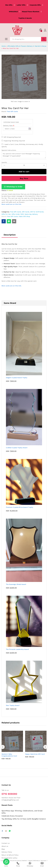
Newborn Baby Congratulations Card (9, 755)
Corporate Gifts (35, 5)
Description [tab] (10, 235)
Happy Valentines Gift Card (35, 754)
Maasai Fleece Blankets (31, 12)
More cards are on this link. (12, 204)
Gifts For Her (6, 214)
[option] (12, 747)
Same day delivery (31, 214)
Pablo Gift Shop (24, 216)
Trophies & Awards (25, 18)
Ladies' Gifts (21, 5)
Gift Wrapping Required (12, 137)
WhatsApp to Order (14, 187)
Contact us (6, 843)
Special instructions (9, 150)
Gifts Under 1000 (18, 214)
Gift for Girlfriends (37, 212)
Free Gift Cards (12, 111)
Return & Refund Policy (10, 855)
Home (4, 46)
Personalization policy (9, 858)
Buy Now (24, 178)
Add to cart (24, 172)
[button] (13, 187)
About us (5, 846)
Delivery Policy (7, 852)
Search (44, 39)
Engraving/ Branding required (14, 141)
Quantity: (4, 162)
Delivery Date (9, 126)
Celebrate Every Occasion (12, 816)
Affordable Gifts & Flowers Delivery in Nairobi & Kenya (27, 46)
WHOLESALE (13, 12)
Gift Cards (26, 212)
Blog (3, 849)
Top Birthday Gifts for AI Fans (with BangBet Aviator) (24, 819)
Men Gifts (9, 5)
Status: (4, 190)
